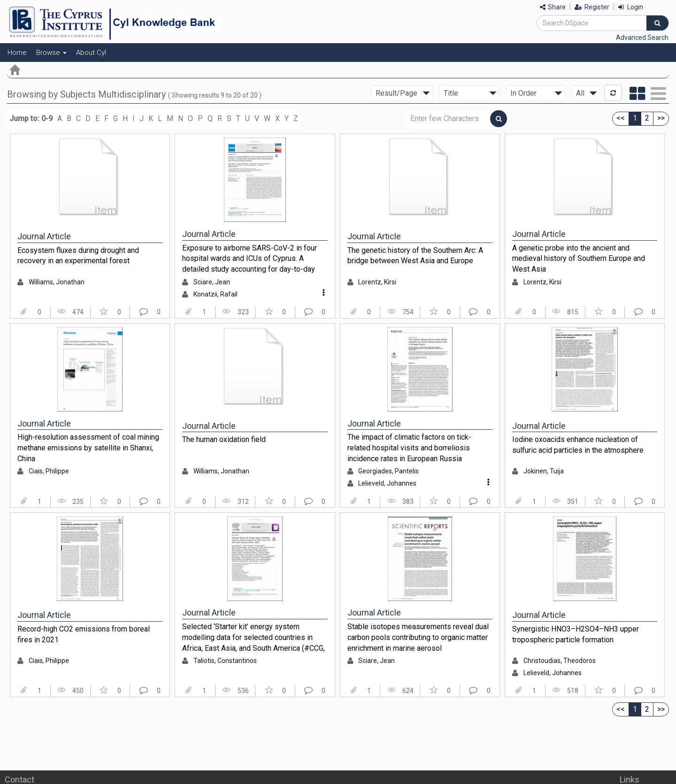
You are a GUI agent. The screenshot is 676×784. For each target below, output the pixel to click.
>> (661, 118)
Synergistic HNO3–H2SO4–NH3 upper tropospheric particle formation (576, 634)
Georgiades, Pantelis (388, 471)
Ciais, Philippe (49, 471)
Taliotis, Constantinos (225, 661)
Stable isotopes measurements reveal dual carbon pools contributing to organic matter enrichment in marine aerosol (418, 637)
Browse (51, 53)
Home (17, 53)
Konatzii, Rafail (215, 294)
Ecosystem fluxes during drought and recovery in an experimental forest (78, 256)
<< (621, 118)
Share (553, 7)
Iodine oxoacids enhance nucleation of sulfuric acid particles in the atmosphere (578, 445)
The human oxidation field (224, 439)
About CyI (91, 53)
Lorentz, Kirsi (377, 282)
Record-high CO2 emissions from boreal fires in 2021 (84, 634)
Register (592, 7)
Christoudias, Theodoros (560, 661)
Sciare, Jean (212, 282)
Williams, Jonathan (57, 282)
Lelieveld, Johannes (387, 483)
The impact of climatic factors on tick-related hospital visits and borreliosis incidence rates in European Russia (409, 448)
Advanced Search (642, 38)
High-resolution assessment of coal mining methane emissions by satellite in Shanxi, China (88, 448)
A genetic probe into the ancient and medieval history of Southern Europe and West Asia (579, 259)
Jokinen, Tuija (544, 471)
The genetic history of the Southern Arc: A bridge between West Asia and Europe (415, 256)
